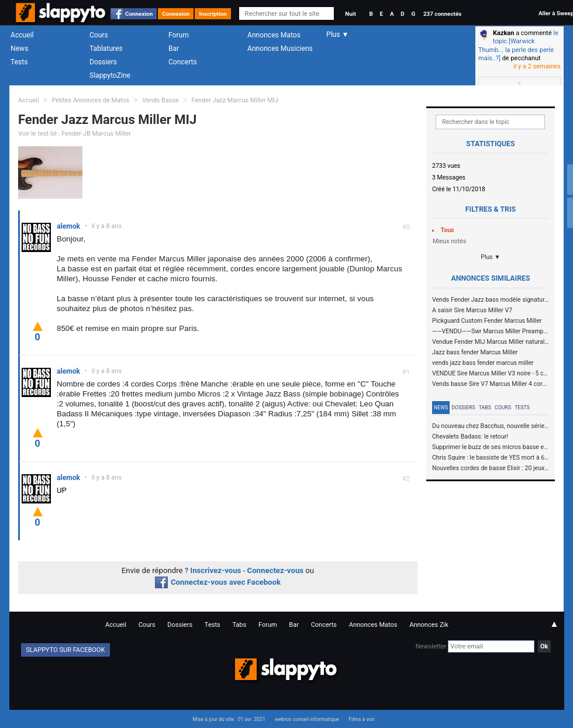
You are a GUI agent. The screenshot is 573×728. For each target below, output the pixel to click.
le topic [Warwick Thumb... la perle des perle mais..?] (518, 46)
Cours (99, 35)
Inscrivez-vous (215, 570)
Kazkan (503, 33)
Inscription (213, 14)
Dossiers (103, 62)
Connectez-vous (276, 570)
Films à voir (361, 719)
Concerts (183, 62)
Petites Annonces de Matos (90, 100)
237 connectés (442, 14)
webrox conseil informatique (307, 719)
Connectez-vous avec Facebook (218, 582)
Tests (19, 62)
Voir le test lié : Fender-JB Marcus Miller (75, 134)
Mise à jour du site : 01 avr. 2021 (229, 719)
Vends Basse (160, 100)
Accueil (22, 35)
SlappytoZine (110, 75)
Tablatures (106, 49)
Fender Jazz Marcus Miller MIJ (234, 100)
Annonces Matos (274, 35)
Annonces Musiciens (280, 49)
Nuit (350, 14)
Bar (174, 49)
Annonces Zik (429, 625)
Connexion (139, 14)
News (19, 49)
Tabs (485, 408)
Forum (179, 35)
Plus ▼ (491, 257)
